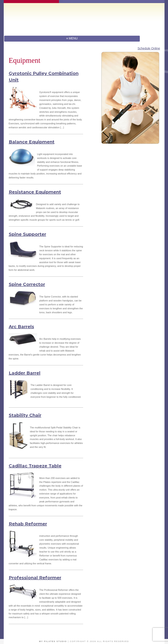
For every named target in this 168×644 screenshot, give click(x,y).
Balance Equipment (32, 142)
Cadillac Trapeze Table (35, 466)
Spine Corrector (27, 284)
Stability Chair (25, 415)
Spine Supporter (27, 234)
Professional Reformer (35, 578)
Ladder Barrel (25, 373)
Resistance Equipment (35, 192)
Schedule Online (149, 48)
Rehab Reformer (28, 524)
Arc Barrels (21, 327)
